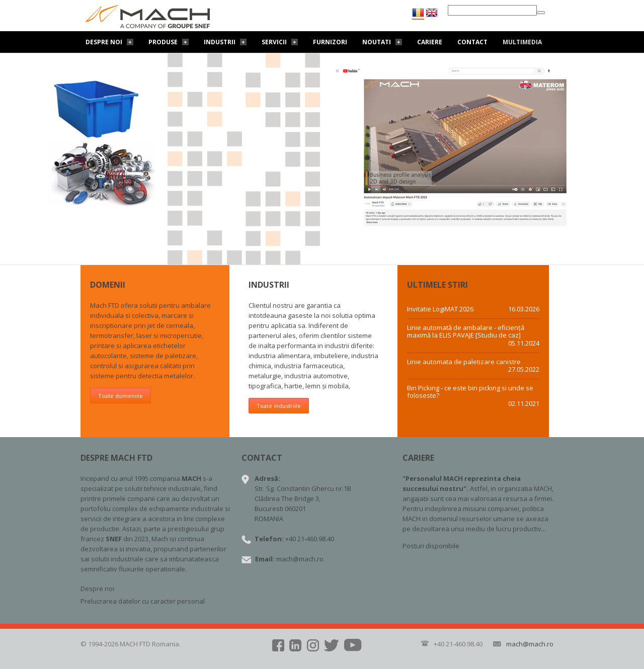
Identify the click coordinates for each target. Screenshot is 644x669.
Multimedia (522, 42)
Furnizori (330, 42)
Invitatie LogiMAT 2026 (440, 309)
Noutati (377, 42)
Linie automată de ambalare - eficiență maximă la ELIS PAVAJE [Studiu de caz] (466, 332)
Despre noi (104, 42)
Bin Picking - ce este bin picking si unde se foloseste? (470, 392)
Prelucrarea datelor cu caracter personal (143, 601)
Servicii (274, 42)
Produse (163, 42)
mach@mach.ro (300, 559)
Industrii (220, 42)
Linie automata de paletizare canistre (464, 362)
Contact (472, 42)
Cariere (430, 42)
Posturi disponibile (431, 546)
